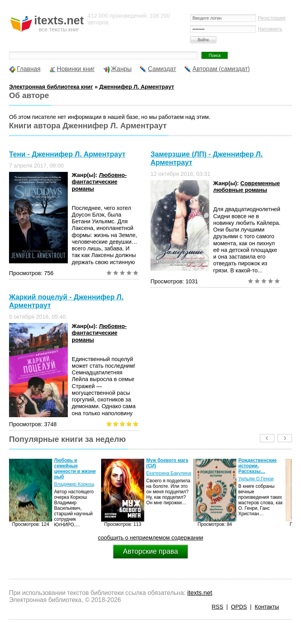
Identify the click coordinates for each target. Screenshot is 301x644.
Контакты (267, 607)
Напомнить (270, 29)
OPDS (239, 607)
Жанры (121, 69)
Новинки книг (76, 69)
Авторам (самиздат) (221, 69)
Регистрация (272, 18)
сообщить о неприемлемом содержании (151, 538)
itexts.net (200, 593)
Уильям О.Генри (256, 479)
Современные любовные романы (247, 187)
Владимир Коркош (74, 484)
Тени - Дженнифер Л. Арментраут (67, 154)
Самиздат (162, 69)
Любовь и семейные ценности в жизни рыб (75, 469)
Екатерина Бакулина (169, 473)
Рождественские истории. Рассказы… (257, 466)
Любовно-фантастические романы (99, 182)
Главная (29, 69)
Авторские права (150, 551)
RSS (218, 607)
